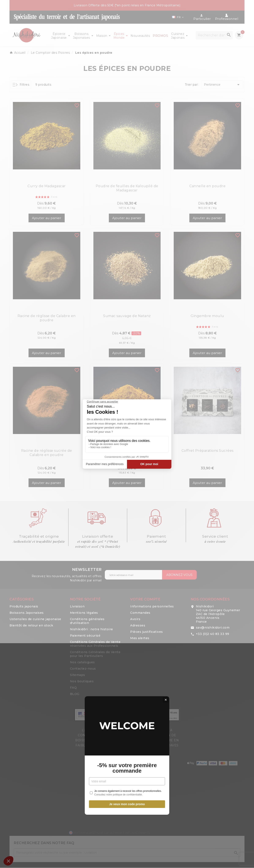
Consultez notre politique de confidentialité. (118, 473)
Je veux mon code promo (127, 482)
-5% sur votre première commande (127, 446)
